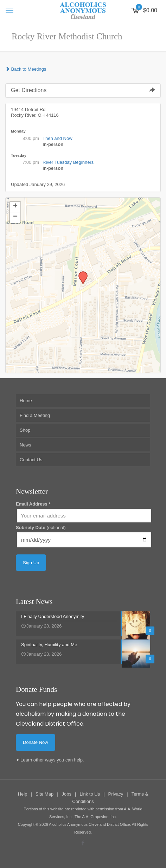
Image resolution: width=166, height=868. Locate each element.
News (25, 445)
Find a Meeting (35, 415)
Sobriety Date (41, 528)
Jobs (67, 794)
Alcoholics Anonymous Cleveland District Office (89, 824)
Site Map (44, 794)
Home (26, 401)
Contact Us (31, 460)
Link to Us (90, 794)
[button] (81, 274)
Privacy (116, 794)
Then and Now (58, 138)
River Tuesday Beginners (68, 162)
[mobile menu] (9, 11)
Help (23, 794)
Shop (25, 430)
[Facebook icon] (83, 843)
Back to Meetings (26, 69)
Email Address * (33, 504)
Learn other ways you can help (52, 760)
